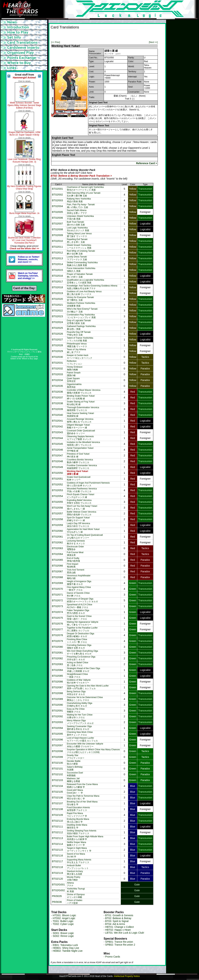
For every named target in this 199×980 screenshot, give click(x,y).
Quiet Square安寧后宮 (73, 380)
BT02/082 (57, 658)
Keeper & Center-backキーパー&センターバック (80, 357)
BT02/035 (57, 386)
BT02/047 (57, 455)
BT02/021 (57, 305)
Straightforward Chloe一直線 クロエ (77, 676)
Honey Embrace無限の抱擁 (75, 368)
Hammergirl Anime (24, 78)
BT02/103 (57, 780)
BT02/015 (57, 270)
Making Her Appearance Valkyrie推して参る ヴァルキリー (83, 623)
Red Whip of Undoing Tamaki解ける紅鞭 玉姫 (81, 252)
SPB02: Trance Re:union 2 (120, 945)
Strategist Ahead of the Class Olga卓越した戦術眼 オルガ (83, 670)
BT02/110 (57, 821)
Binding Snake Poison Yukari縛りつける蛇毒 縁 (81, 397)
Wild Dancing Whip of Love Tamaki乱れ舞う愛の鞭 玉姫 (84, 194)
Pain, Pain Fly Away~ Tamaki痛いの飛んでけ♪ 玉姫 (81, 206)
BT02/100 (57, 763)
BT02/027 (57, 340)
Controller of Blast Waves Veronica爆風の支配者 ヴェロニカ (84, 391)
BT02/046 (57, 450)
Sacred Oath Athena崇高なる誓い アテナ (77, 212)
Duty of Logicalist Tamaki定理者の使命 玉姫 (79, 322)
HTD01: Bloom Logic (64, 915)
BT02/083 (57, 664)
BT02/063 (57, 548)
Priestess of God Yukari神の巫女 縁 (78, 455)
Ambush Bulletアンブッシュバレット (78, 867)
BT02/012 (57, 253)
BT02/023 (57, 316)
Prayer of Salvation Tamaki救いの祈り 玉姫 (80, 275)
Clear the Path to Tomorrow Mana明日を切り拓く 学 (83, 797)
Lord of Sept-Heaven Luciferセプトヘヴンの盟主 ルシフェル (82, 739)
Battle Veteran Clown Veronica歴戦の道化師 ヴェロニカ (82, 513)
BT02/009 (57, 235)
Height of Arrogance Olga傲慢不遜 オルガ (79, 583)
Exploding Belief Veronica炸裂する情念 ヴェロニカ (79, 502)
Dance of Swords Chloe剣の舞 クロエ (78, 594)
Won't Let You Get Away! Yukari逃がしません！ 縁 (82, 507)
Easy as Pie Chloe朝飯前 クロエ (76, 710)
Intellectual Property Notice (127, 976)
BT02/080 (57, 647)
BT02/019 (57, 293)
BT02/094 (57, 728)
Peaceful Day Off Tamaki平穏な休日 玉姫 (79, 333)
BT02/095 (57, 734)
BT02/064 (57, 554)
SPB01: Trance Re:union (119, 942)
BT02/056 (57, 508)
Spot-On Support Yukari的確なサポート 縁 (78, 519)
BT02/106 (57, 798)
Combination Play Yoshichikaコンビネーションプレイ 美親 (81, 316)
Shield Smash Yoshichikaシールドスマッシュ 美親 (79, 246)
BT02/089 (57, 699)
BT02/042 (57, 426)
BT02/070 (57, 589)
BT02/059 (57, 525)
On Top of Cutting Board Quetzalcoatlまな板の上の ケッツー (85, 536)
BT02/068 (57, 577)
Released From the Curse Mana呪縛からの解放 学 (82, 786)
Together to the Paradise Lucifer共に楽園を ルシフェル (82, 629)
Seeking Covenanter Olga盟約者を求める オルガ (79, 728)
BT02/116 (57, 856)
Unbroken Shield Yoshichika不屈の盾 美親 (80, 218)
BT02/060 (57, 531)
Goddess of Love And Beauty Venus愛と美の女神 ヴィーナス (84, 293)
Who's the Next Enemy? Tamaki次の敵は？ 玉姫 (82, 310)
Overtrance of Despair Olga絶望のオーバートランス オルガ (82, 600)
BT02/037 (57, 398)
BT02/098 (57, 751)
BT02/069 (57, 583)
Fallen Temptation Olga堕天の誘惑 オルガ (78, 612)
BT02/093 (57, 722)
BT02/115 (57, 850)
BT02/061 (57, 537)
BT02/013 (57, 258)
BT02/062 (57, 542)
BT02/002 (57, 195)
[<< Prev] (56, 42)
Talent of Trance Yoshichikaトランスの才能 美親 (80, 339)
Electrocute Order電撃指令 (75, 548)
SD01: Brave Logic (63, 933)
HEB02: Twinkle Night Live (68, 951)
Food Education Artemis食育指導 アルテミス (78, 809)
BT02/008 (57, 229)
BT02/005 (57, 212)
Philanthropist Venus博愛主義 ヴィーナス (77, 345)
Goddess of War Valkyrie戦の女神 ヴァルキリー (79, 681)
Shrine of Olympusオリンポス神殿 (76, 896)
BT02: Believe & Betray (118, 918)
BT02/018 (57, 287)
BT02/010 (57, 241)
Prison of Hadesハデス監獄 (75, 902)
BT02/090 (57, 705)
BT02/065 (57, 560)
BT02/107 (57, 803)
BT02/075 (57, 618)
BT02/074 (57, 612)
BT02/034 (57, 380)
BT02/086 (57, 682)
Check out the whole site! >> (24, 249)
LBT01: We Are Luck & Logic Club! (125, 933)
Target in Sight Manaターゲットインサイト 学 (79, 849)
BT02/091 (57, 711)
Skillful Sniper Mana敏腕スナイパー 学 (77, 844)
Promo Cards (113, 957)
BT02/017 (57, 282)
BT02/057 (57, 513)
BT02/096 (57, 740)
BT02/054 (57, 496)
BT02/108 (57, 809)
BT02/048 (57, 461)
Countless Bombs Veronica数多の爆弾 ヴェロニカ (80, 461)
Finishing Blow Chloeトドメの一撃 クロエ (77, 641)
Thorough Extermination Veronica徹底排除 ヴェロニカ (83, 409)
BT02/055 (57, 502)
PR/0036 (57, 902)
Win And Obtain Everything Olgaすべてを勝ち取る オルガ (82, 652)
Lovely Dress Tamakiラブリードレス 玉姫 (77, 258)
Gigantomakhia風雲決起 (74, 386)
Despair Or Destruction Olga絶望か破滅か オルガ (81, 635)
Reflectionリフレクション (75, 362)
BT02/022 (57, 311)
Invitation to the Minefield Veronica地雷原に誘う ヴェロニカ (83, 444)
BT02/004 (57, 206)
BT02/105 (57, 792)
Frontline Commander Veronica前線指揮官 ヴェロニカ (82, 467)
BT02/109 (57, 815)
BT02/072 (57, 600)
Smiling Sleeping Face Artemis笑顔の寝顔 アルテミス (82, 832)
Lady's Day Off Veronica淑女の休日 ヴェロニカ (79, 525)
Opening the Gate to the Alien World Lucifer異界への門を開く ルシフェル (88, 687)
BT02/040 (57, 415)
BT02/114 (57, 844)
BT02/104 (57, 786)
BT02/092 (57, 716)
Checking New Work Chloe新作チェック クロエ (80, 734)
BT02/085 (57, 676)
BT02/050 (57, 473)
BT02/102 (57, 774)
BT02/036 (57, 392)
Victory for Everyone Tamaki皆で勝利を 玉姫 (80, 299)
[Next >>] (153, 42)
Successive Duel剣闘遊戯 (75, 774)
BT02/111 (57, 827)
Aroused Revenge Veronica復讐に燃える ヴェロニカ (80, 420)
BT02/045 (57, 444)
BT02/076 (57, 624)
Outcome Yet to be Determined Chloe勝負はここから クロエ (85, 699)
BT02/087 (57, 687)
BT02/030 (57, 357)
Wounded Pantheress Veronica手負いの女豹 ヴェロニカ (82, 490)
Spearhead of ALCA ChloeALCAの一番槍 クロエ (80, 606)
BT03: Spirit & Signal (117, 921)
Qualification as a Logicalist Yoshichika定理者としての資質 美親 (85, 281)
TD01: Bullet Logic (63, 921)
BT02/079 (57, 641)
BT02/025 (57, 328)
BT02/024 (57, 322)
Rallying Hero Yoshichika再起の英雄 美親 (79, 200)
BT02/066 (57, 566)
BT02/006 (57, 218)
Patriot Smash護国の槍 (74, 374)
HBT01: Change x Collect (119, 927)
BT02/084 (57, 670)
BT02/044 (57, 438)
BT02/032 (57, 369)
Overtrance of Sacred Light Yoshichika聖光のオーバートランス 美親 (85, 189)
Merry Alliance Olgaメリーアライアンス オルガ (80, 722)
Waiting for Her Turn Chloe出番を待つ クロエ (80, 716)
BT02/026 (57, 334)
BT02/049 (57, 467)
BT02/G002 (58, 890)
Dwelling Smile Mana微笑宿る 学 (77, 826)
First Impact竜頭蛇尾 (73, 565)
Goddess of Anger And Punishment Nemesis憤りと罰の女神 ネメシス (88, 484)
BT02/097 (57, 745)
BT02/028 (57, 345)
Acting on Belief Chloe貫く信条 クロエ (78, 664)
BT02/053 (57, 490)
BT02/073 (57, 606)
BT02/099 (57, 757)
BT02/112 (57, 832)
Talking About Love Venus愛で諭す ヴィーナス (79, 235)
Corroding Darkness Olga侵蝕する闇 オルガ (79, 647)
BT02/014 (57, 264)
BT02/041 (57, 421)
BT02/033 (57, 374)
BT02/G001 (58, 885)
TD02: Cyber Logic (63, 924)
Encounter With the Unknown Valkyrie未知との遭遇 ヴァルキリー (85, 745)
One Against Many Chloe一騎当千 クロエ (79, 589)
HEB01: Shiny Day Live (66, 948)
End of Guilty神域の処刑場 (73, 560)
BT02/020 (57, 299)
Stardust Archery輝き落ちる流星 (75, 873)
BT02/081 (57, 653)
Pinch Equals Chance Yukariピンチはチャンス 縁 (81, 496)
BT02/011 (57, 247)
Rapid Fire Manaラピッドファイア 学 (77, 815)
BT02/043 (57, 432)
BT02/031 (57, 363)
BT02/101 (57, 769)
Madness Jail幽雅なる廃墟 (73, 780)
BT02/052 (57, 484)
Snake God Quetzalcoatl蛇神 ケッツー (79, 478)
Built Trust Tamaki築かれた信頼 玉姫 (76, 223)
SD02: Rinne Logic (63, 936)
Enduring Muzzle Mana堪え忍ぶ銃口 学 (78, 820)
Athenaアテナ (70, 884)
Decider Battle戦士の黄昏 (74, 762)
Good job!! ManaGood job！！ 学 (75, 791)
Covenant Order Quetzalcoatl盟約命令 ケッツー (81, 432)
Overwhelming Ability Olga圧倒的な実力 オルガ (80, 705)
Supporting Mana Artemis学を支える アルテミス (79, 861)
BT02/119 (57, 873)
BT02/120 (57, 879)
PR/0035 (57, 896)
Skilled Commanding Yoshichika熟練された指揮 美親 (82, 264)
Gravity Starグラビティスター (76, 757)
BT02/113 (57, 838)
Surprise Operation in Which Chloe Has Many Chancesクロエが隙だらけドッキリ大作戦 (93, 751)
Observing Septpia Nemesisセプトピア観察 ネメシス (80, 438)
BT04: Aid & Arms (115, 924)
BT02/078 (57, 635)
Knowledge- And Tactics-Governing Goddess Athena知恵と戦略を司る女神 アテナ (92, 287)
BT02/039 (57, 409)
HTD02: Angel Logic (64, 918)
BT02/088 (57, 693)
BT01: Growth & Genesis (119, 915)
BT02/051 (57, 479)
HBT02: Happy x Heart (118, 930)
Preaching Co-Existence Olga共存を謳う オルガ (81, 658)
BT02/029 (57, 351)
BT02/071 (57, 595)
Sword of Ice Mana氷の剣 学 (76, 855)
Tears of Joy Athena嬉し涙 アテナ (76, 351)
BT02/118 (57, 867)
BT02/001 (57, 189)
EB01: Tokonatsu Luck (65, 945)
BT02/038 (57, 403)
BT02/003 (57, 200)
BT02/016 (57, 276)
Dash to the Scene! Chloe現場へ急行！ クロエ (79, 618)
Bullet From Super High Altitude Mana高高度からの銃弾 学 (85, 838)
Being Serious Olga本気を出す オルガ (76, 693)
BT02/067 (57, 571)
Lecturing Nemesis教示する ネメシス (76, 542)
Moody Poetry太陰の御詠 (74, 878)
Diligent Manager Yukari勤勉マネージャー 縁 (78, 426)
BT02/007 (57, 224)
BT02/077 (57, 629)
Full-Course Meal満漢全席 (75, 554)
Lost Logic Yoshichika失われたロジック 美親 (78, 229)
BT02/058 (57, 519)
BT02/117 (57, 861)
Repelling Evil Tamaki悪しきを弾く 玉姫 (77, 241)
